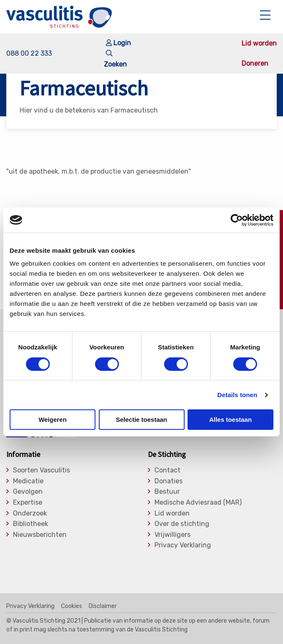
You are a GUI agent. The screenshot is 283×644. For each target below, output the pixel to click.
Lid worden (259, 44)
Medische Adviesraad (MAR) (198, 503)
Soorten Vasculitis (41, 470)
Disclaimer (103, 606)
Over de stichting (182, 524)
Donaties (169, 481)
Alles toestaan (231, 419)
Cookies (72, 606)
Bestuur (167, 492)
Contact (167, 470)
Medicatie (28, 481)
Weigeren (53, 419)
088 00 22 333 (29, 53)
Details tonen (237, 395)
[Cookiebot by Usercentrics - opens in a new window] (237, 220)
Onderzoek (30, 513)
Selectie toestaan (142, 419)
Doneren (255, 64)
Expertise (28, 503)
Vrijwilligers (172, 535)
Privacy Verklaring (183, 545)
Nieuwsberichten (40, 535)
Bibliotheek (31, 524)
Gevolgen (28, 492)
